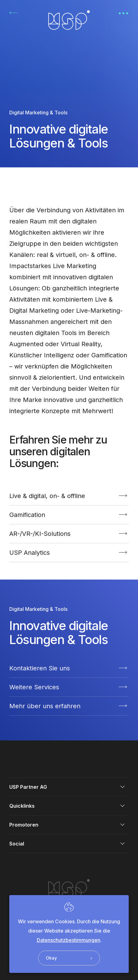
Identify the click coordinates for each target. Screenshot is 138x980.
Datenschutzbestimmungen (69, 940)
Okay (69, 958)
